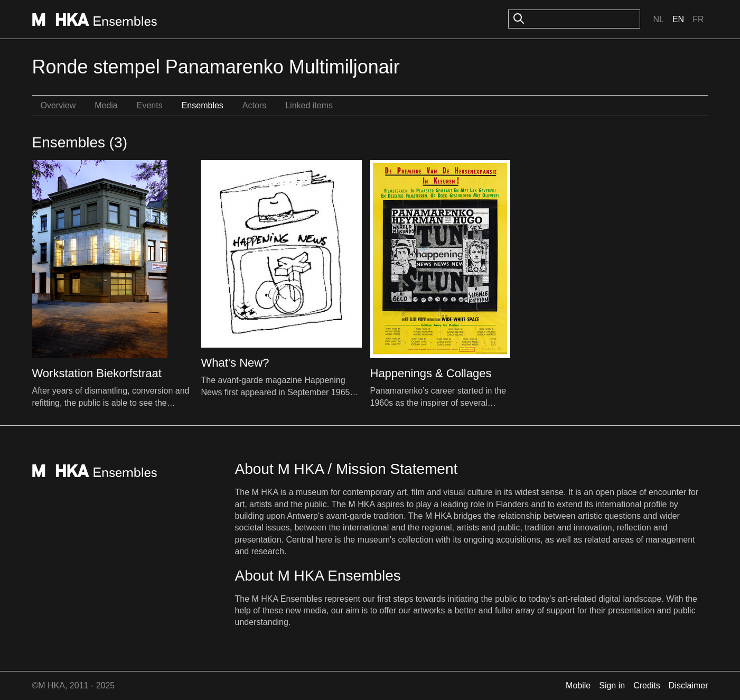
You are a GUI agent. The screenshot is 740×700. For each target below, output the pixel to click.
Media (106, 105)
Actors (254, 105)
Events (150, 105)
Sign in (612, 685)
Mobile (578, 685)
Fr (698, 19)
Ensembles (203, 105)
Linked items (309, 105)
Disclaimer (689, 685)
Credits (647, 685)
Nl (658, 19)
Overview (58, 105)
